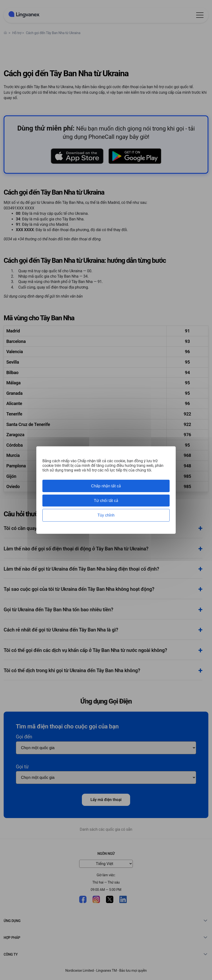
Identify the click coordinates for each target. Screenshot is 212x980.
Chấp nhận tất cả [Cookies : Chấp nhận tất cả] (106, 486)
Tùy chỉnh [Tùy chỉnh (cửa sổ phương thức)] (106, 515)
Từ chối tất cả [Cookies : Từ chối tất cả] (106, 501)
